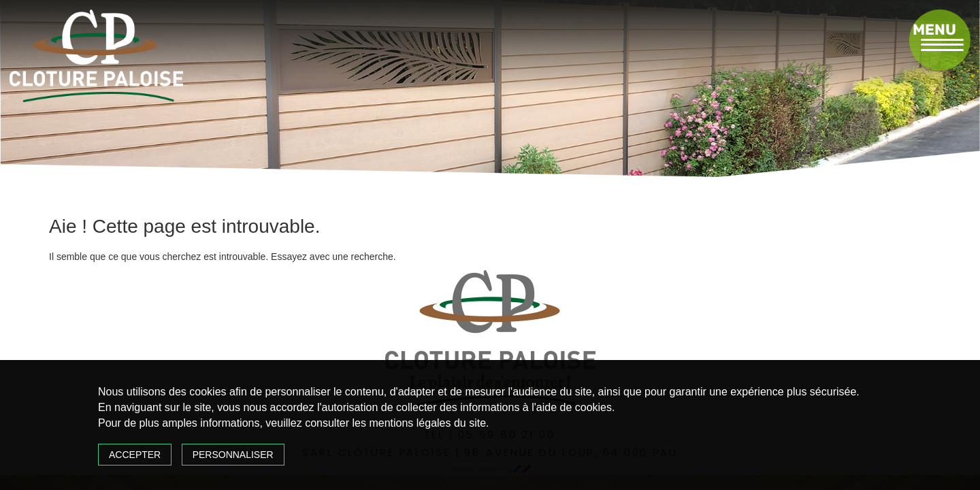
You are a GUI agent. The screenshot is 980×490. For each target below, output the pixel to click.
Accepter (135, 455)
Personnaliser (233, 455)
